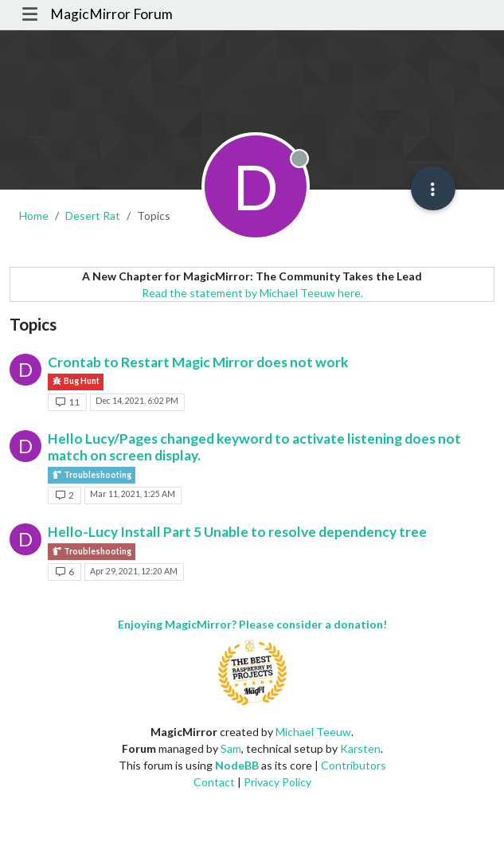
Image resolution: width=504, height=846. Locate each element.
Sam (231, 748)
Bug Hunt (76, 381)
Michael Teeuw (313, 732)
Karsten (360, 748)
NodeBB (237, 765)
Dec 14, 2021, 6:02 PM (137, 401)
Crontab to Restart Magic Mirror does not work (198, 362)
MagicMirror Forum (111, 14)
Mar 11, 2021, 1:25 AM (133, 494)
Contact (214, 782)
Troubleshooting (92, 475)
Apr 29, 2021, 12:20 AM (134, 571)
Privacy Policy (277, 782)
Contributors (354, 765)
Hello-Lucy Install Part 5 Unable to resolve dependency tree (237, 532)
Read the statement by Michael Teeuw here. (252, 293)
